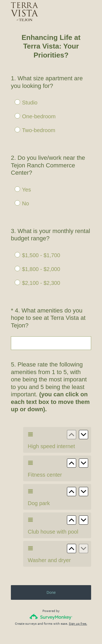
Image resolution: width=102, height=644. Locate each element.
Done (51, 573)
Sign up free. (78, 604)
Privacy (39, 631)
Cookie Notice (58, 631)
